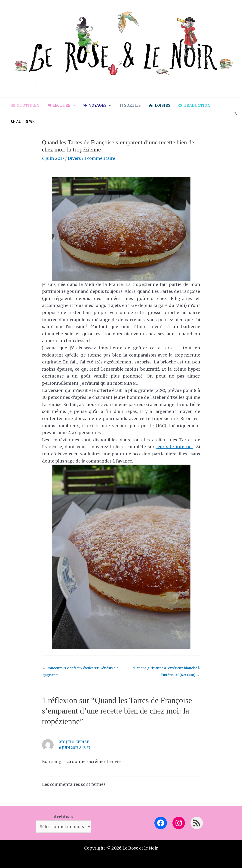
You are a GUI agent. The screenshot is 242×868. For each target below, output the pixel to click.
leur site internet (175, 447)
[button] (71, 106)
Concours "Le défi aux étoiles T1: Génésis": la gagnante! (81, 669)
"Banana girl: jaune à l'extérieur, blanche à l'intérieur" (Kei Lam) (165, 669)
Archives (63, 817)
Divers (74, 158)
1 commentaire (100, 158)
